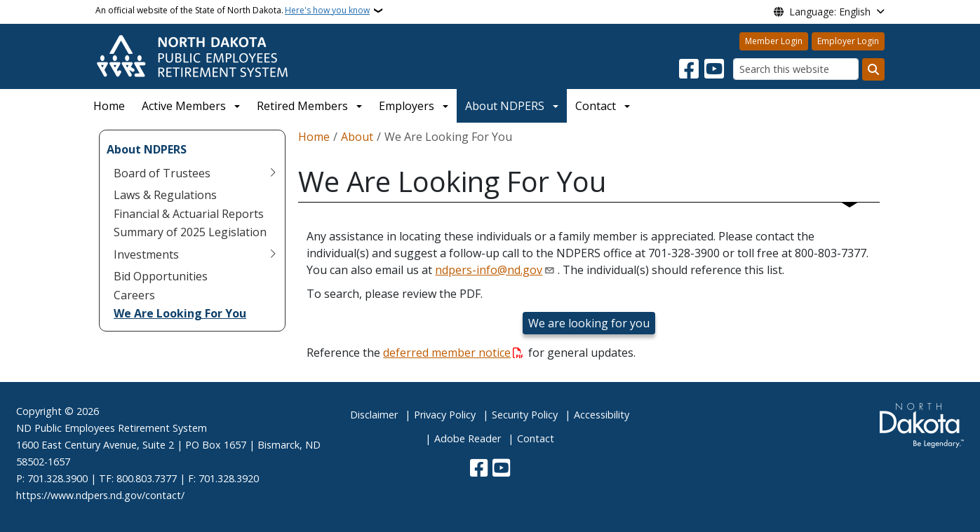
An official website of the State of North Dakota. (233, 11)
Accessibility (602, 415)
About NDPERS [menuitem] (147, 149)
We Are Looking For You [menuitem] (180, 313)
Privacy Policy (445, 415)
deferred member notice (447, 353)
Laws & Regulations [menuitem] (165, 195)
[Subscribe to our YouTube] (714, 69)
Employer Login (848, 41)
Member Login (774, 41)
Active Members (184, 106)
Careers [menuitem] (134, 295)
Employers (407, 106)
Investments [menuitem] (146, 254)
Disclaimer (374, 415)
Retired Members (302, 106)
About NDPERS (505, 106)
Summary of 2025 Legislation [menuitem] (190, 232)
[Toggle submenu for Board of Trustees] (273, 173)
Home (109, 106)
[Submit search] (873, 69)
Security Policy (525, 415)
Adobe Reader (468, 438)
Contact (536, 438)
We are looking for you (589, 323)
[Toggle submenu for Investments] (273, 254)
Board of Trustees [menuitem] (162, 173)
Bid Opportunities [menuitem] (161, 276)
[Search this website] (796, 69)
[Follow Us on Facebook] (689, 69)
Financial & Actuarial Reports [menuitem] (189, 214)
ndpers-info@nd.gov (489, 270)
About (357, 137)
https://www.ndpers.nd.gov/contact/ (100, 495)
